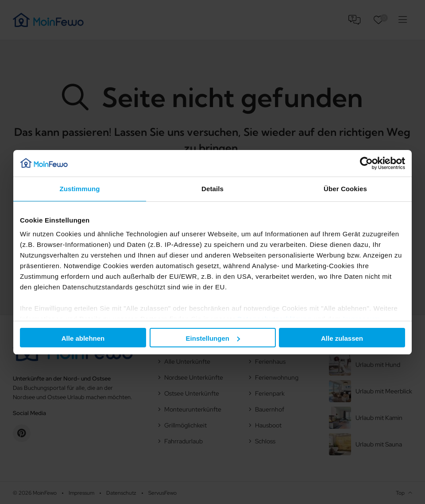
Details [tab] (212, 189)
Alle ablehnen (83, 338)
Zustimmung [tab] (80, 189)
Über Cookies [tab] (345, 189)
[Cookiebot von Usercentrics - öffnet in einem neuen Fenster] (366, 163)
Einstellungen (213, 338)
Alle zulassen (342, 338)
